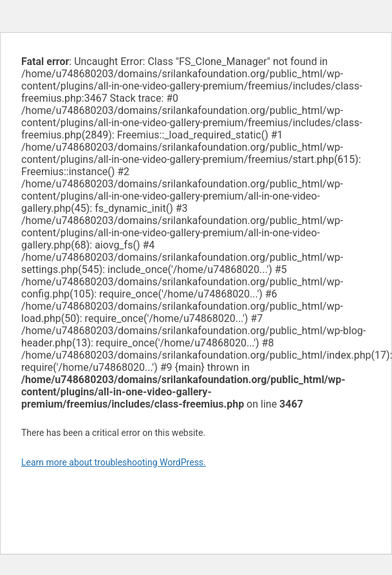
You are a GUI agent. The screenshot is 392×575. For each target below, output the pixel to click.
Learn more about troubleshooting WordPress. (114, 462)
